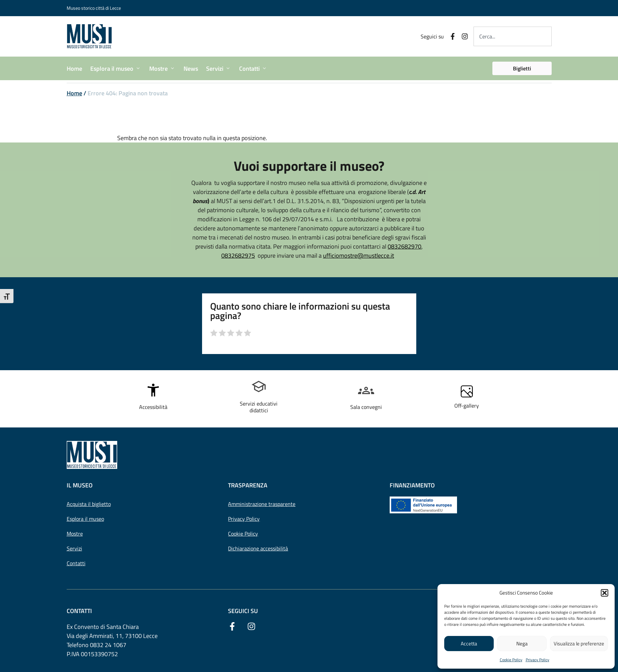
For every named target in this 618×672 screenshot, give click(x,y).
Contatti (76, 563)
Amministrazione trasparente (262, 504)
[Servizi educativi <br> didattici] (259, 387)
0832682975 (238, 255)
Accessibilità (153, 407)
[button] (605, 593)
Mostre (75, 534)
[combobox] (512, 36)
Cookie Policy (511, 660)
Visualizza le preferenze (579, 644)
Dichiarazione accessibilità (258, 548)
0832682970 (404, 246)
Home (74, 93)
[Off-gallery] (467, 391)
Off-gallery (467, 406)
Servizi (74, 548)
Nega (522, 644)
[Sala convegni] (366, 390)
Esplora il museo (85, 519)
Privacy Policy (538, 660)
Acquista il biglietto (89, 504)
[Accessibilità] (153, 390)
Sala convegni (366, 407)
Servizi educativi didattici (259, 407)
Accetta (469, 644)
